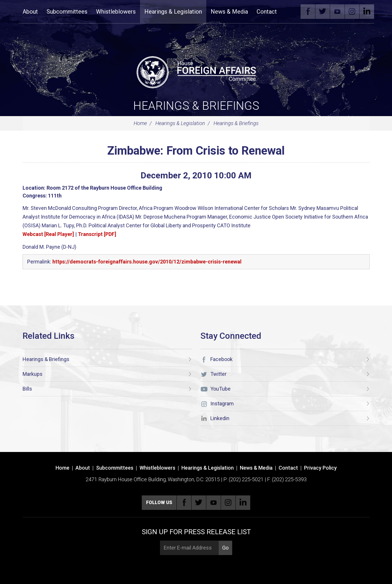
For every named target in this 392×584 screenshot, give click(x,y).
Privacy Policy (320, 468)
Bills (27, 389)
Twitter (323, 12)
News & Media (229, 12)
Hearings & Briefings (196, 106)
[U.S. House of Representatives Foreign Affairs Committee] (196, 71)
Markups (33, 374)
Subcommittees (67, 12)
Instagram (352, 12)
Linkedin (367, 12)
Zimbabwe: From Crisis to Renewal (196, 151)
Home (140, 123)
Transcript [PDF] (97, 234)
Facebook (308, 12)
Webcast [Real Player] (48, 234)
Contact (267, 12)
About (30, 12)
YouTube (337, 12)
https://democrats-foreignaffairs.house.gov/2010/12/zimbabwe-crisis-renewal (147, 262)
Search (290, 12)
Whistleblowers (116, 12)
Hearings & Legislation (173, 12)
